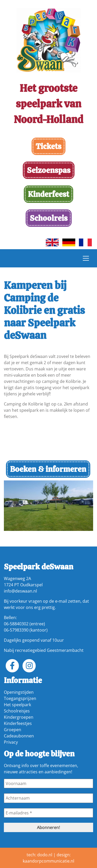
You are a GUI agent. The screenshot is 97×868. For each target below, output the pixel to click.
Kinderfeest (48, 194)
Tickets (48, 146)
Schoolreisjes (17, 711)
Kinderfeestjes (18, 723)
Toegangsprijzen (20, 698)
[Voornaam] (48, 783)
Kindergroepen (19, 717)
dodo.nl (45, 855)
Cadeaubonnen (19, 736)
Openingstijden (19, 692)
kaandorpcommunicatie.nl (48, 861)
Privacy (11, 742)
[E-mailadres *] (48, 813)
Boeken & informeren (48, 469)
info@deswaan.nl (20, 591)
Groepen (13, 730)
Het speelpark (17, 705)
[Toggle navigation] (86, 258)
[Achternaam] (48, 798)
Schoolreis (49, 218)
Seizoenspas (49, 170)
